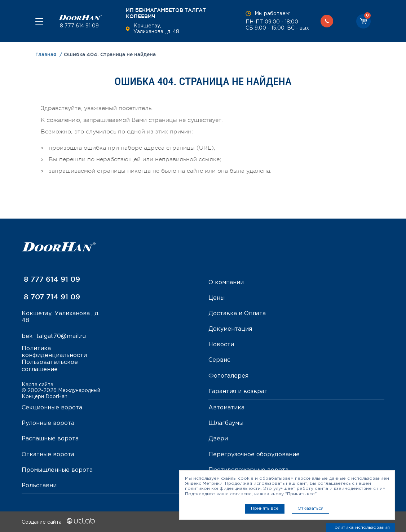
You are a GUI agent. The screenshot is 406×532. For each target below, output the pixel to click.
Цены (217, 298)
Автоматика (226, 408)
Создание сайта (58, 522)
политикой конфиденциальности (223, 489)
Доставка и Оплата (237, 314)
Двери (218, 439)
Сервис (219, 360)
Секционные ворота (52, 408)
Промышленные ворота (57, 470)
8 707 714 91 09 (51, 297)
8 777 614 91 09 (79, 26)
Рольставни (39, 486)
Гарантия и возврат (238, 392)
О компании (226, 283)
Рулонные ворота (48, 423)
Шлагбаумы (226, 423)
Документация (230, 329)
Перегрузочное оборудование (254, 455)
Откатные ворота (48, 455)
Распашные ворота (50, 439)
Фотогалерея (228, 376)
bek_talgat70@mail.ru (54, 336)
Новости (221, 345)
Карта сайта (37, 385)
